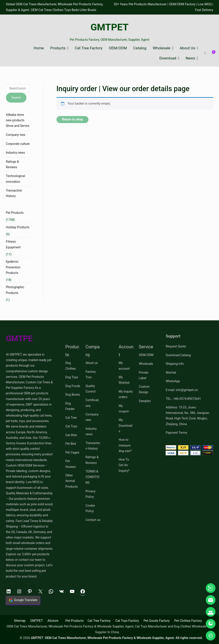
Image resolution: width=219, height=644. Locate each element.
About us (92, 363)
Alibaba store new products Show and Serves (18, 120)
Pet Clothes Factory (188, 621)
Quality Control (91, 389)
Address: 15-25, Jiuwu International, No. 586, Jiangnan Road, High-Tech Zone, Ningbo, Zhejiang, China (187, 416)
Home (39, 48)
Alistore (53, 621)
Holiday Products (18, 227)
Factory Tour (91, 374)
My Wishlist (124, 380)
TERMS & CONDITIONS (93, 477)
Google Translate (23, 600)
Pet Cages (72, 452)
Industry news (16, 153)
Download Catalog (178, 355)
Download (168, 58)
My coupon (124, 409)
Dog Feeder (70, 406)
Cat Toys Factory (127, 621)
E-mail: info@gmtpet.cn (182, 390)
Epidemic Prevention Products (13, 267)
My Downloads (125, 425)
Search (16, 98)
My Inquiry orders (126, 394)
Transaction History (14, 193)
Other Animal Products (71, 481)
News (190, 58)
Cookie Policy (90, 508)
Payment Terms (176, 433)
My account (124, 366)
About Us (187, 48)
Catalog (140, 48)
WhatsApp (173, 381)
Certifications (92, 403)
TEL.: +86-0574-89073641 (183, 399)
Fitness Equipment (13, 244)
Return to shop (72, 119)
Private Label (143, 375)
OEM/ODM (118, 48)
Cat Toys (71, 426)
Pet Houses (71, 464)
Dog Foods (73, 386)
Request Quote (176, 346)
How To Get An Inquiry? (124, 465)
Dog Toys (72, 377)
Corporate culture (18, 144)
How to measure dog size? (125, 445)
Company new (16, 135)
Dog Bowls (73, 395)
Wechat (171, 373)
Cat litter (71, 435)
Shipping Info (175, 364)
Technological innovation (16, 179)
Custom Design (144, 389)
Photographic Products (15, 290)
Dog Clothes (70, 366)
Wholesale (162, 48)
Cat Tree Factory (89, 48)
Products (58, 48)
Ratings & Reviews (12, 164)
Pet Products (15, 213)
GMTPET (109, 27)
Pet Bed (71, 444)
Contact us (93, 520)
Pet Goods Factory (157, 621)
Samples (145, 401)
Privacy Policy (91, 494)
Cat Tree (71, 418)
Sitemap (20, 621)
